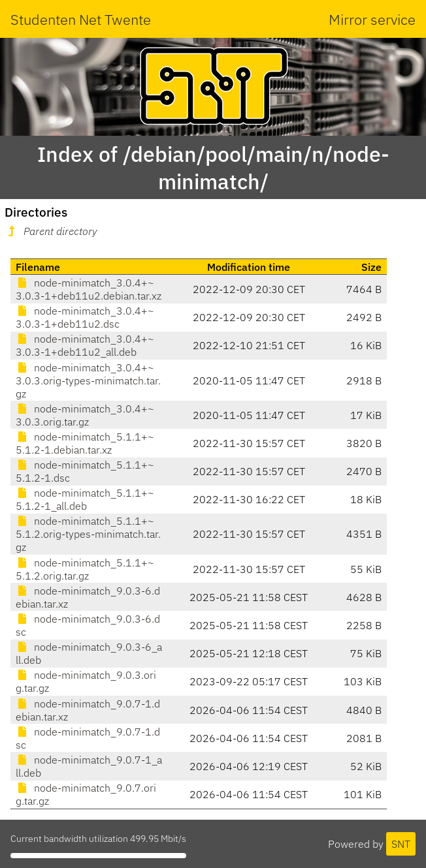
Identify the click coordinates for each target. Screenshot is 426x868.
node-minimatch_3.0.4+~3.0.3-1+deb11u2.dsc (85, 317)
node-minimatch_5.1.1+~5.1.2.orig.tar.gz (85, 569)
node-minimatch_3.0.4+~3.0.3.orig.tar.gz (85, 415)
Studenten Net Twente (81, 19)
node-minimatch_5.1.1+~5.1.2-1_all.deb (85, 499)
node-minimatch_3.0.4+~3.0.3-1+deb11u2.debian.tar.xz (89, 289)
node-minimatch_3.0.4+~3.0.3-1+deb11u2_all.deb (85, 345)
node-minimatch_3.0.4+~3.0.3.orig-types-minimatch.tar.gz (88, 380)
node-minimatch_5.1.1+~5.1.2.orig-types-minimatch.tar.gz (88, 534)
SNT (401, 844)
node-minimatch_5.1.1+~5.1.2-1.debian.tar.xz (85, 443)
